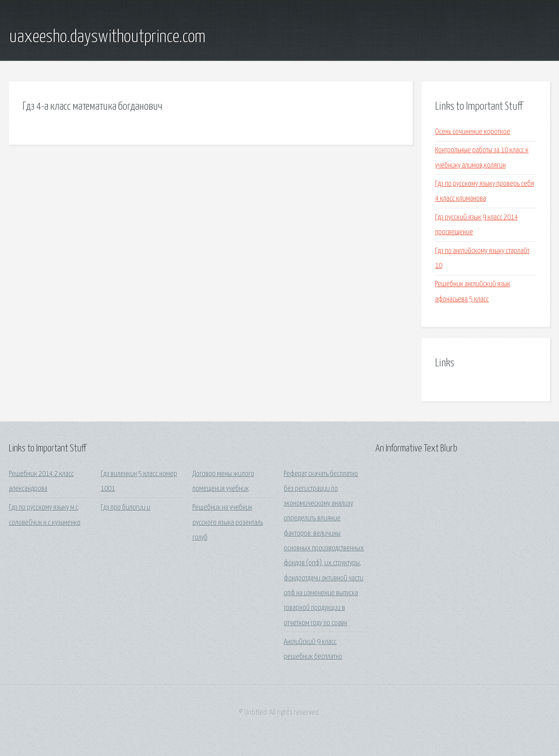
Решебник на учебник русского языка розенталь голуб (228, 523)
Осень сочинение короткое (473, 132)
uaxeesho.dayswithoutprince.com (107, 37)
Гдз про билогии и (126, 508)
